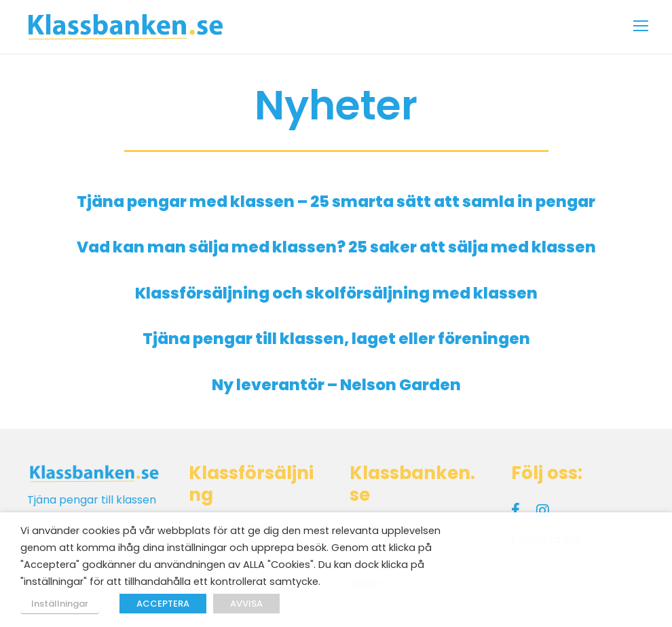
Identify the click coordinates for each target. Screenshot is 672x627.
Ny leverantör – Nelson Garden (336, 385)
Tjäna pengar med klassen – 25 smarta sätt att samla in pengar (336, 202)
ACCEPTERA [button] (163, 604)
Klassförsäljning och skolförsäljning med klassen (336, 293)
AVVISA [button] (246, 604)
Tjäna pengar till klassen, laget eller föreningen (336, 339)
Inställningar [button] (60, 604)
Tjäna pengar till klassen (92, 500)
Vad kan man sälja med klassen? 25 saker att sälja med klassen (336, 247)
